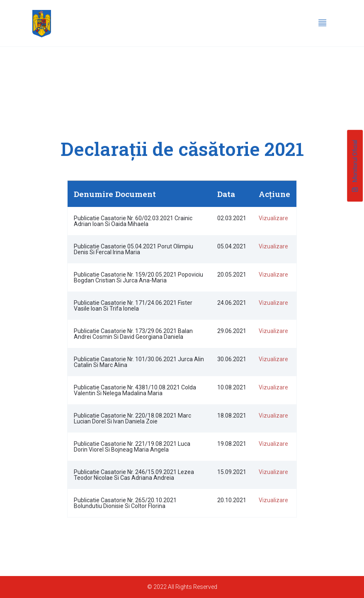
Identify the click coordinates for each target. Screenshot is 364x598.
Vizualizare (273, 218)
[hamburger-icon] (322, 24)
